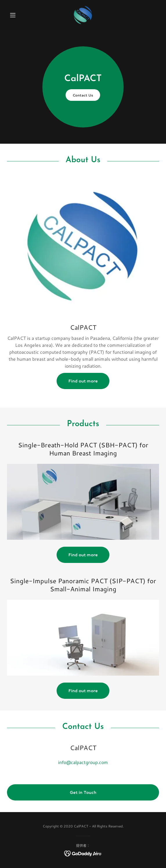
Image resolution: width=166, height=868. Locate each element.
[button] (18, 15)
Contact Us (83, 95)
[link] (83, 15)
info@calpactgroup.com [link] (83, 762)
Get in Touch (83, 792)
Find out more (83, 381)
